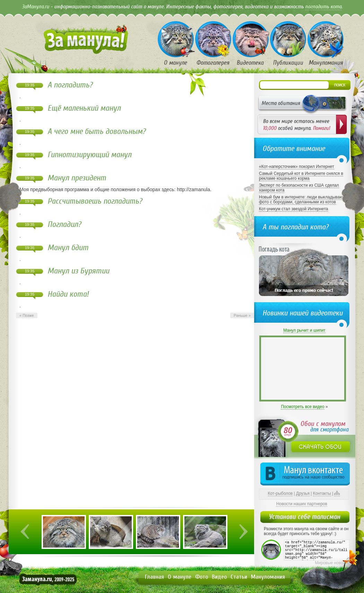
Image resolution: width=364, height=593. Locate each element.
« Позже (27, 315)
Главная (154, 577)
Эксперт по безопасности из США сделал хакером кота (299, 188)
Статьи (239, 577)
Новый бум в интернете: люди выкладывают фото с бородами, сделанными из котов (302, 200)
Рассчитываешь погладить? (95, 201)
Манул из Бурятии (78, 271)
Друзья (303, 493)
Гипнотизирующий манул (89, 155)
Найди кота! (68, 294)
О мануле (180, 577)
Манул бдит (68, 248)
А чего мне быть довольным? (97, 131)
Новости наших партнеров (302, 504)
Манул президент (77, 178)
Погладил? (64, 224)
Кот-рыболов (280, 493)
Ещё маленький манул (84, 108)
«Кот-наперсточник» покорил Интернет (297, 167)
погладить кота (323, 7)
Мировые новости (332, 563)
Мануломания (268, 577)
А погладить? (70, 85)
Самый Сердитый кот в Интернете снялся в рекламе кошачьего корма (301, 176)
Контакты (322, 493)
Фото (202, 577)
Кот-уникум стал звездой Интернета (293, 209)
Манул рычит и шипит (304, 330)
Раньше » (242, 315)
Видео (219, 577)
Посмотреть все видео (302, 407)
